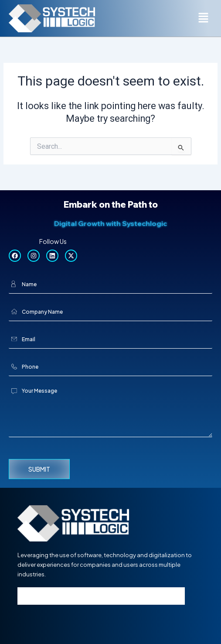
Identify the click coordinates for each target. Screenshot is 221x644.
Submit (39, 469)
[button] (204, 18)
